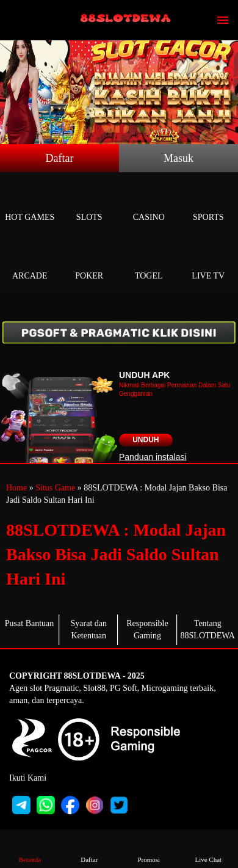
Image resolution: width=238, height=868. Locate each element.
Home (16, 488)
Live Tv (209, 262)
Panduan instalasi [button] (153, 457)
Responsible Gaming (147, 629)
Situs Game (55, 488)
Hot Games (30, 203)
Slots (90, 203)
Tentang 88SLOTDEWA (208, 629)
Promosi (149, 851)
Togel (149, 262)
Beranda (30, 851)
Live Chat (208, 851)
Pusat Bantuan (30, 623)
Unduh (146, 440)
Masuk (179, 158)
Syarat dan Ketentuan (89, 629)
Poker (90, 262)
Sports (209, 203)
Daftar (60, 158)
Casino (149, 203)
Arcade (30, 262)
